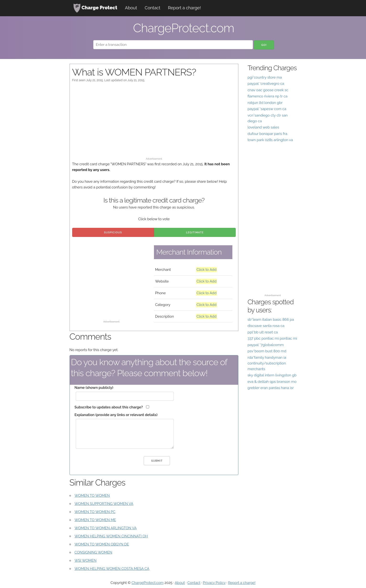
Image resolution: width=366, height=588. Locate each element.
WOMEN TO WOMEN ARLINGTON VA (106, 528)
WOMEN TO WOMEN (92, 496)
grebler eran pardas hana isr (270, 388)
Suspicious (113, 233)
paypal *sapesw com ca (267, 109)
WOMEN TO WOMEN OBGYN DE (102, 544)
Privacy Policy (214, 583)
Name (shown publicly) (94, 388)
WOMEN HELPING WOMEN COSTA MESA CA (112, 569)
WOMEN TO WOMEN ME (95, 520)
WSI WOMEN (86, 561)
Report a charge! (185, 8)
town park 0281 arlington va (270, 140)
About (131, 8)
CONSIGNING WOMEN (93, 552)
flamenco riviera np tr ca (267, 96)
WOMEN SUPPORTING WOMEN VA (104, 504)
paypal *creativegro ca (266, 84)
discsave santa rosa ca (266, 326)
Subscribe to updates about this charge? (109, 407)
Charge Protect (95, 8)
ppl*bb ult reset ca (262, 332)
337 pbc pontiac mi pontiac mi (272, 338)
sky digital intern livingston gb (272, 375)
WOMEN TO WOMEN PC (95, 512)
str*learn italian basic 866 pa (271, 320)
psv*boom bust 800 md (267, 351)
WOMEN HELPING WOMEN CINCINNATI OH (111, 536)
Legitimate (195, 233)
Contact (152, 8)
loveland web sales (263, 127)
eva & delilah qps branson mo (272, 382)
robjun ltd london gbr (265, 103)
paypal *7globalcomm (265, 345)
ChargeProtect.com (147, 583)
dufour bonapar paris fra (267, 134)
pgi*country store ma (265, 77)
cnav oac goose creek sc (268, 90)
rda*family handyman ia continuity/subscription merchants (267, 363)
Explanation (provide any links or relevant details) (116, 415)
